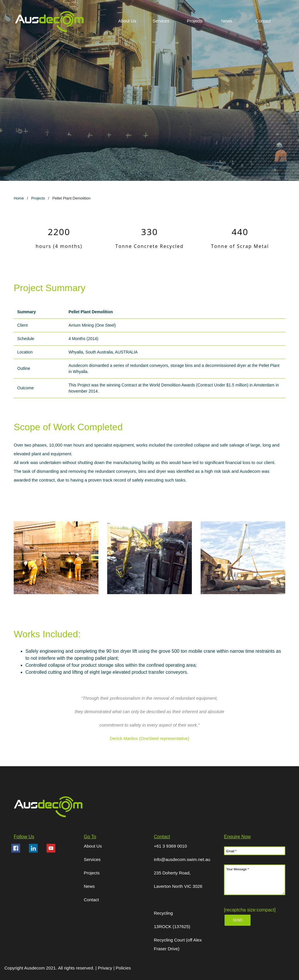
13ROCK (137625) (172, 926)
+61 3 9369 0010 (170, 846)
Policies (123, 968)
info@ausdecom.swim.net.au (182, 859)
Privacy (106, 968)
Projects (38, 198)
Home (19, 198)
